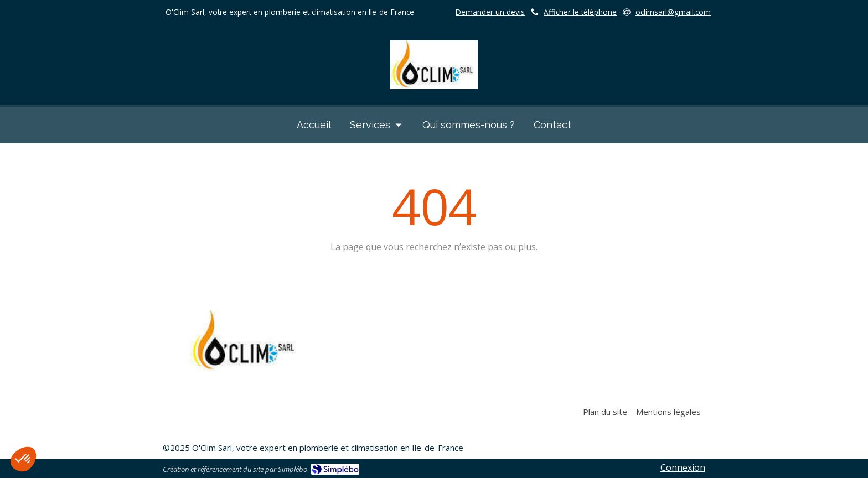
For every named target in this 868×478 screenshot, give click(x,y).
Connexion (683, 467)
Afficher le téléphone (580, 12)
